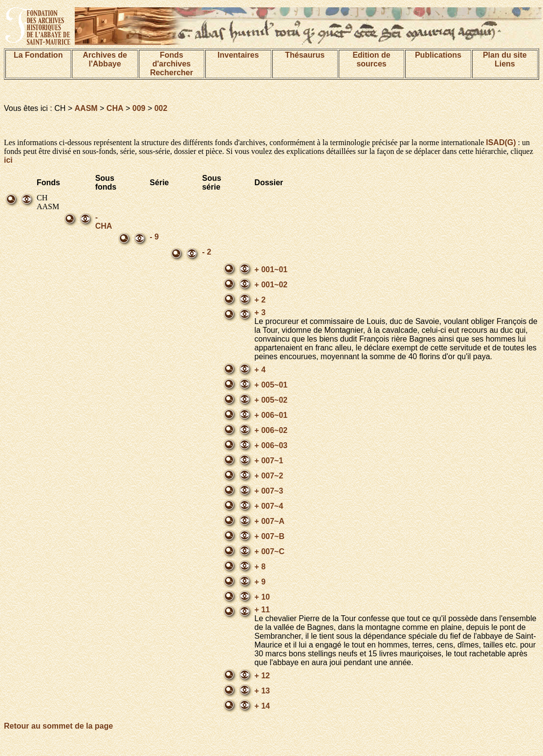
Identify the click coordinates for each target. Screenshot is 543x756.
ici (8, 160)
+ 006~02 (271, 430)
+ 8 (260, 567)
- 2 (206, 252)
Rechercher (172, 73)
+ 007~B (270, 536)
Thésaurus (305, 55)
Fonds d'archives (172, 59)
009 (139, 108)
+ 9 (260, 582)
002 (161, 108)
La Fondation (38, 55)
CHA (115, 108)
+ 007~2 (269, 476)
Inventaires (238, 55)
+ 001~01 (271, 270)
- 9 (154, 237)
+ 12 (262, 676)
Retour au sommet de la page (58, 726)
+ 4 (260, 370)
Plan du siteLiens (505, 59)
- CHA (104, 222)
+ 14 (262, 706)
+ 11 (262, 610)
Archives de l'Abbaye (105, 59)
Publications (438, 55)
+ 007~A (270, 521)
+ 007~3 (269, 491)
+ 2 (260, 300)
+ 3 (260, 313)
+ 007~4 (269, 506)
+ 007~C (270, 551)
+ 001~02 (271, 285)
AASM (86, 108)
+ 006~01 (271, 415)
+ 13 (262, 691)
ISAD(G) (501, 142)
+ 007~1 (269, 461)
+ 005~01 (271, 385)
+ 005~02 (271, 400)
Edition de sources (371, 59)
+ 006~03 (271, 445)
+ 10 (262, 597)
